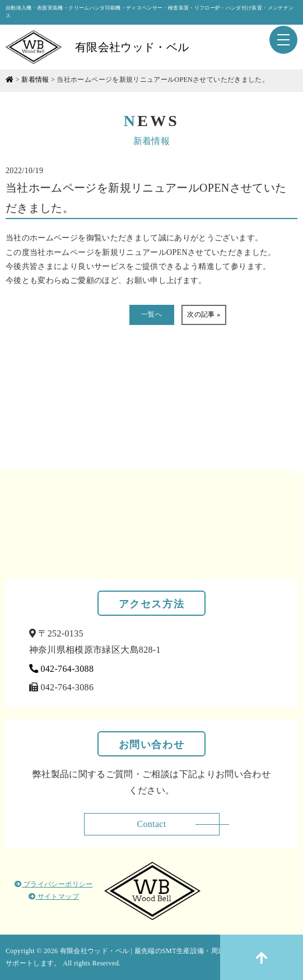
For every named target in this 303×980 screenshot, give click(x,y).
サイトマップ (54, 897)
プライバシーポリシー (53, 884)
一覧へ (151, 314)
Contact (151, 824)
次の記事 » (204, 314)
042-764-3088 (62, 669)
